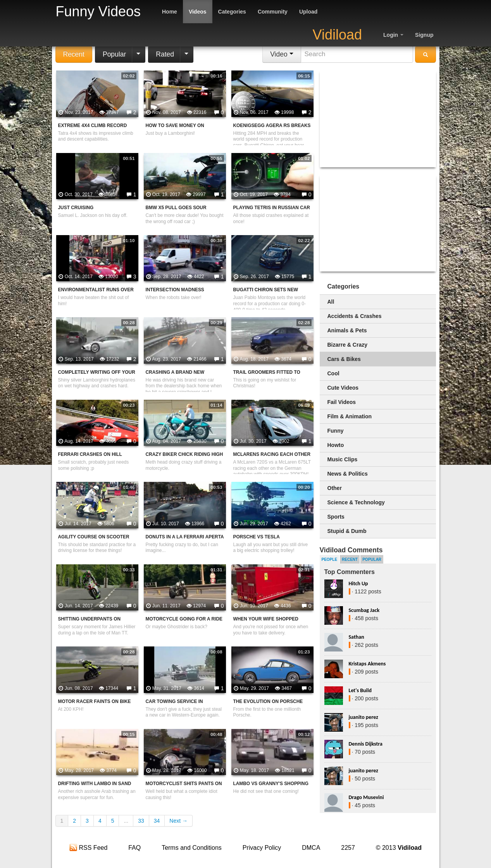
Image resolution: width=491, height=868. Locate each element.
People (330, 559)
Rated (165, 54)
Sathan (357, 637)
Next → (178, 821)
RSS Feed (88, 848)
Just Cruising (76, 208)
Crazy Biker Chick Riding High (184, 454)
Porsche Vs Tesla (257, 537)
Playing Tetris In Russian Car (272, 208)
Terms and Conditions (192, 848)
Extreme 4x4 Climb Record (93, 125)
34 (157, 821)
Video (282, 54)
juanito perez (364, 717)
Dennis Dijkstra (366, 744)
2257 (348, 848)
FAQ (134, 848)
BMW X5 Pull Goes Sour (176, 208)
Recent (74, 54)
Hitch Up (358, 584)
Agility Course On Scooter (94, 537)
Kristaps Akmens (367, 664)
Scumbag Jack (364, 610)
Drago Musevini (366, 797)
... (126, 821)
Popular (114, 54)
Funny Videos (98, 11)
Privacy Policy (262, 848)
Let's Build (360, 690)
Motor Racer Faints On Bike (95, 701)
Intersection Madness (175, 290)
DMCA (311, 848)
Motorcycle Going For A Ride (184, 619)
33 (141, 821)
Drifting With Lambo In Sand (95, 784)
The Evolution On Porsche (268, 701)
